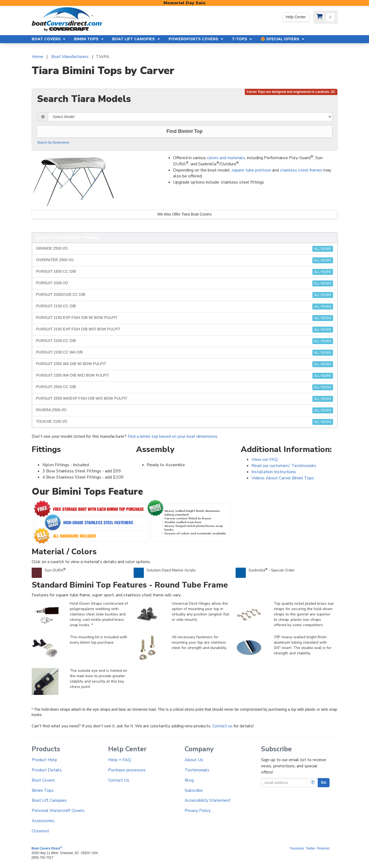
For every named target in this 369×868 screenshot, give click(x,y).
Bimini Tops (43, 790)
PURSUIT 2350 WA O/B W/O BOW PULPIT (185, 376)
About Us (194, 760)
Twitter (310, 848)
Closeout (40, 831)
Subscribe (194, 790)
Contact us (222, 726)
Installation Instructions (274, 472)
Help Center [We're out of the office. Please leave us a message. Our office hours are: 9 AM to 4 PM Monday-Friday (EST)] (296, 17)
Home (37, 57)
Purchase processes (127, 770)
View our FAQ (265, 459)
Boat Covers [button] (49, 39)
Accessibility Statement (208, 800)
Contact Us (119, 780)
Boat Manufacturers (70, 57)
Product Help (44, 760)
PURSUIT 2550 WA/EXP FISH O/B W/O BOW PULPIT (185, 399)
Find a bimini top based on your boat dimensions (173, 436)
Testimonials (197, 770)
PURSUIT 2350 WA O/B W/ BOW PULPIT (185, 364)
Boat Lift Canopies (49, 800)
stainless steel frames (301, 170)
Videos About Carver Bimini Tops (283, 478)
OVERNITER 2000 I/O (185, 260)
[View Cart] (326, 17)
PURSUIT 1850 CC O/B (185, 272)
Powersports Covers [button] (196, 39)
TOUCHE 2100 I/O (185, 422)
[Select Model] (190, 117)
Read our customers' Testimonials (284, 466)
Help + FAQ (120, 760)
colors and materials (226, 158)
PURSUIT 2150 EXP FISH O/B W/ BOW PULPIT (185, 318)
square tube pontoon (251, 170)
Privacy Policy (198, 811)
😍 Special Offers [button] (283, 39)
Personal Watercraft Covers (58, 811)
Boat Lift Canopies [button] (136, 39)
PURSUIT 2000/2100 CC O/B (185, 295)
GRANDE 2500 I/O (185, 249)
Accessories (43, 821)
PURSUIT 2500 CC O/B (185, 387)
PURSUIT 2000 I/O (185, 283)
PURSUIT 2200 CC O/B (185, 341)
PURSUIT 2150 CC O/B (185, 307)
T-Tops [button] (242, 39)
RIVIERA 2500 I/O (185, 410)
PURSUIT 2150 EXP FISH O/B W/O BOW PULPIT (185, 330)
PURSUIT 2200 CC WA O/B (185, 353)
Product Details (47, 770)
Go (324, 782)
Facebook (297, 848)
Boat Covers (43, 780)
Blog (189, 780)
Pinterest (323, 848)
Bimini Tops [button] (89, 39)
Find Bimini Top (184, 131)
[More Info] (313, 783)
